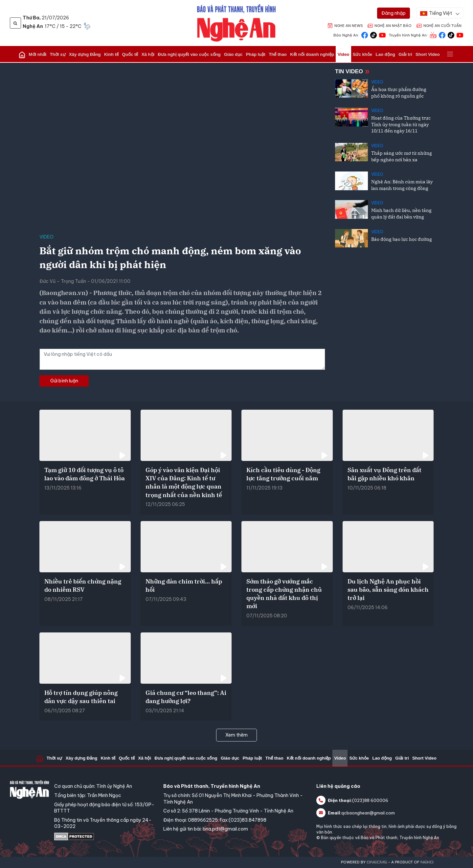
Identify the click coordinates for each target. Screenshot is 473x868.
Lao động (379, 54)
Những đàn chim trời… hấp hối (184, 585)
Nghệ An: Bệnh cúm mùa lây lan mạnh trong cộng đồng (402, 185)
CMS (377, 862)
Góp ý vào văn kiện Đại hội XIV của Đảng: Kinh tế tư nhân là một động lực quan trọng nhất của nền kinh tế (184, 482)
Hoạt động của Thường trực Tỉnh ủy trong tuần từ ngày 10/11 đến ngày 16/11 (401, 124)
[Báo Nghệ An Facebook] (365, 35)
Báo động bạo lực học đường (402, 239)
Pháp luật (255, 54)
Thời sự (64, 54)
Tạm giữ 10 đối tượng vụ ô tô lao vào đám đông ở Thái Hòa (85, 474)
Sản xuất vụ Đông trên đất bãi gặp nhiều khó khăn (384, 474)
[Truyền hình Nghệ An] (433, 35)
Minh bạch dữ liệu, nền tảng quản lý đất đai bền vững (401, 214)
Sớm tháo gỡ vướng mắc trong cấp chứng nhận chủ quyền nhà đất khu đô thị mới (284, 594)
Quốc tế (134, 54)
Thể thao (276, 54)
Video (339, 54)
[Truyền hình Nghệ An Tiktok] (451, 35)
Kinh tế (116, 54)
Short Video (420, 54)
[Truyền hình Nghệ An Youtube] (460, 35)
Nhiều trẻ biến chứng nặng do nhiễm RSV (83, 585)
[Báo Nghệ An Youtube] (382, 35)
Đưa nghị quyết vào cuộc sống (191, 54)
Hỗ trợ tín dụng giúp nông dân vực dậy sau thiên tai (81, 697)
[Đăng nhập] (394, 13)
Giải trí (398, 54)
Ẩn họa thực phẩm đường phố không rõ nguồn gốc (399, 93)
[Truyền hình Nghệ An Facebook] (442, 35)
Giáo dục (234, 54)
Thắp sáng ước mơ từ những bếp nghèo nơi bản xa (402, 156)
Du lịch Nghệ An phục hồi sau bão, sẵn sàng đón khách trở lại (388, 590)
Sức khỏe (357, 54)
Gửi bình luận (64, 381)
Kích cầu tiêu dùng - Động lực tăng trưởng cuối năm (283, 474)
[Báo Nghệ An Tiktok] (373, 35)
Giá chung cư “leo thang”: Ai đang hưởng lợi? (186, 697)
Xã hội (151, 54)
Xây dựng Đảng (90, 54)
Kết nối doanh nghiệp (309, 54)
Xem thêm (236, 735)
